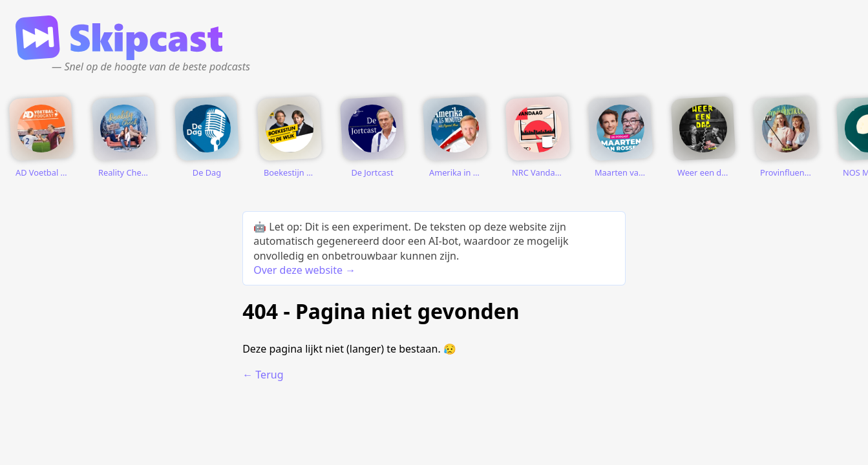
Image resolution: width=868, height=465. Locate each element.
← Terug (263, 375)
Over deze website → (304, 270)
